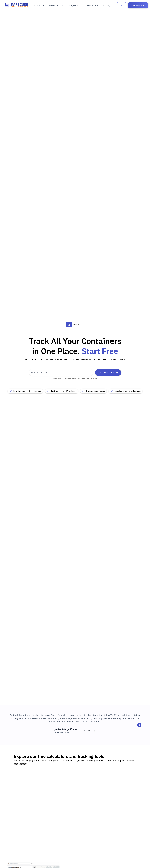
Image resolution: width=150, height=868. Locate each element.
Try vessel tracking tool (71, 795)
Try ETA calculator (110, 826)
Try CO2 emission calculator (115, 799)
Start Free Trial (138, 5)
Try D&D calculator (69, 832)
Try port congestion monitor (31, 835)
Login (122, 5)
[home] (16, 5)
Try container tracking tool (31, 798)
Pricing (107, 5)
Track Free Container (108, 372)
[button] (39, 5)
